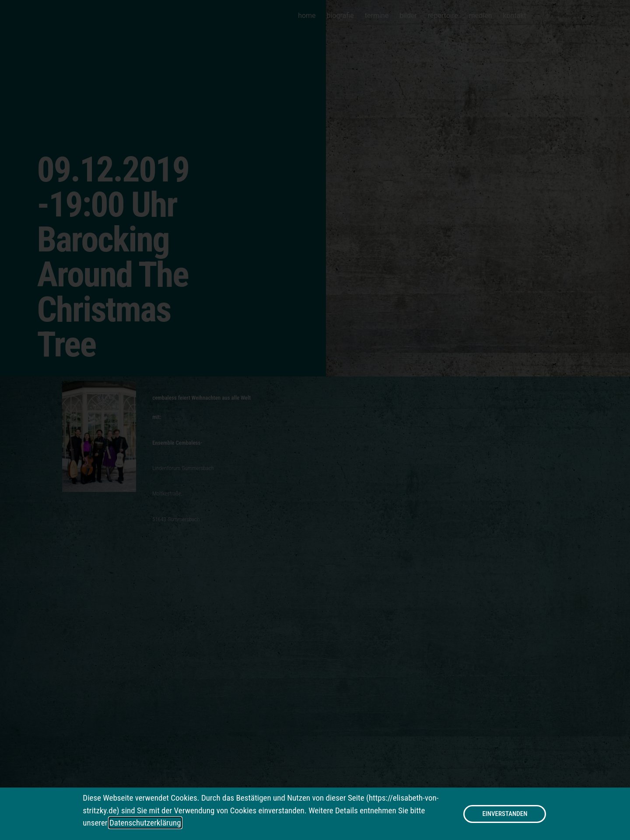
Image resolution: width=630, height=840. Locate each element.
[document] (315, 420)
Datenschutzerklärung (145, 823)
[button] (505, 814)
